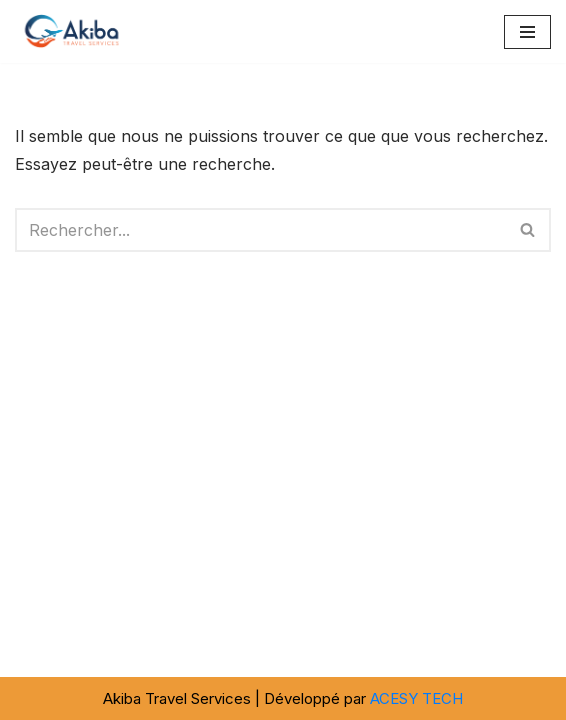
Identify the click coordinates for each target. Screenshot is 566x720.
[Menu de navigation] (527, 32)
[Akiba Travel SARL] (75, 31)
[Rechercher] (260, 230)
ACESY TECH (416, 698)
